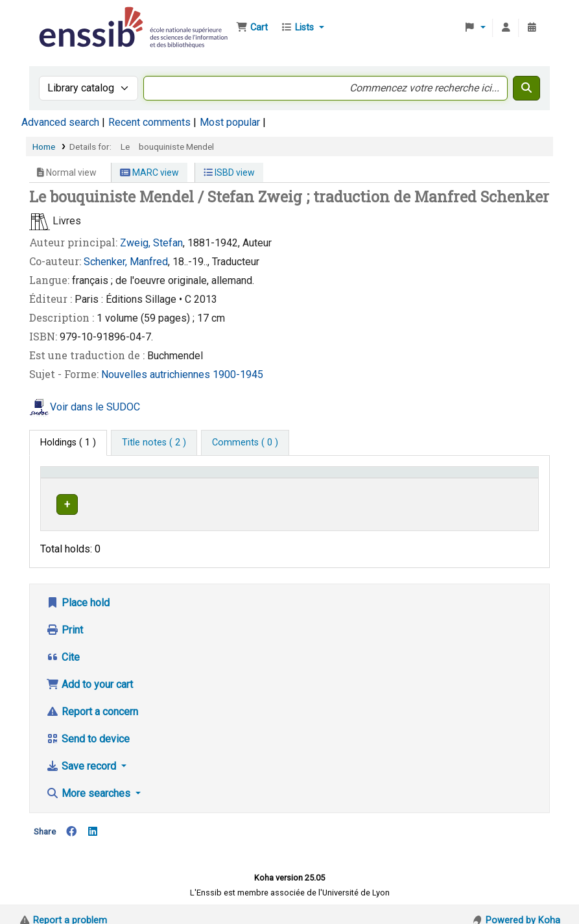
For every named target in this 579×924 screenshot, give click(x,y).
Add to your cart (89, 672)
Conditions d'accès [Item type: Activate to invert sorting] (86, 478)
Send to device (88, 727)
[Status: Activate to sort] (508, 478)
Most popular (230, 122)
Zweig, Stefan (151, 243)
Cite (63, 645)
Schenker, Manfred (126, 262)
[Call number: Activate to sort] (411, 478)
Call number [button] (375, 478)
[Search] (526, 88)
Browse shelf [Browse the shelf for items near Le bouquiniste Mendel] (422, 502)
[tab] (154, 443)
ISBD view (229, 172)
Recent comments (149, 122)
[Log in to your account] (506, 28)
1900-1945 (238, 374)
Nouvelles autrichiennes (157, 374)
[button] (252, 28)
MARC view (149, 172)
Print (65, 618)
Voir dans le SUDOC (95, 407)
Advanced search (60, 122)
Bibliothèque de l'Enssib (69, 18)
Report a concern (92, 699)
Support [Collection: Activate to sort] (185, 478)
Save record (82, 754)
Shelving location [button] (273, 478)
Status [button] (497, 478)
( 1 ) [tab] (68, 443)
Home (44, 147)
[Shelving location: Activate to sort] (288, 478)
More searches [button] (89, 781)
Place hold (78, 590)
